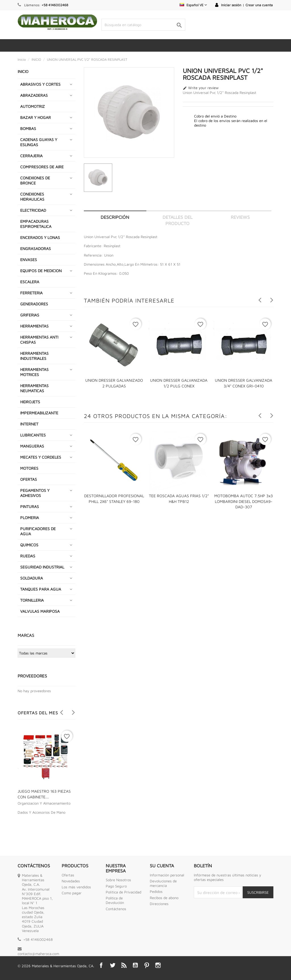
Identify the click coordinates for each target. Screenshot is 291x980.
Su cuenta (162, 866)
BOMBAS (28, 128)
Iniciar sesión (231, 5)
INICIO (23, 71)
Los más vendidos (76, 887)
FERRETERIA (31, 293)
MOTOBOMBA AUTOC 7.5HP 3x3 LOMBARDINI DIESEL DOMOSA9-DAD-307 (244, 501)
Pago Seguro (116, 886)
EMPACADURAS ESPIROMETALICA (36, 224)
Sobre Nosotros (118, 880)
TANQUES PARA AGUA (41, 589)
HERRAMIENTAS (34, 326)
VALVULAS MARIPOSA (40, 611)
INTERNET (29, 424)
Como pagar (72, 893)
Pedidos (156, 891)
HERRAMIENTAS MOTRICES (34, 372)
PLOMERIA (30, 518)
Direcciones (159, 904)
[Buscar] (143, 25)
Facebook (101, 965)
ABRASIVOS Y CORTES (40, 84)
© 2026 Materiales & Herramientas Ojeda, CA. (56, 966)
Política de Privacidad (123, 892)
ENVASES (29, 260)
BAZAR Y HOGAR (36, 117)
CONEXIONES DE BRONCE (35, 180)
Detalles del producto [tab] (177, 220)
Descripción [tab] (115, 217)
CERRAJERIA (31, 156)
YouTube (135, 965)
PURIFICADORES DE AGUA (38, 531)
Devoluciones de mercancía (163, 883)
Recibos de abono (164, 898)
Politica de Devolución (115, 900)
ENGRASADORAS (36, 248)
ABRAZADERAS (34, 95)
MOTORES (29, 468)
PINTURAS (30, 506)
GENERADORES (34, 304)
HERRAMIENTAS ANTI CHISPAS (39, 340)
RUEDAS (28, 556)
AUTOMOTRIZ (33, 106)
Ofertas (68, 875)
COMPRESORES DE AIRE (42, 167)
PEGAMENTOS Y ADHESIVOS (35, 493)
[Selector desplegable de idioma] (193, 5)
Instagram (158, 965)
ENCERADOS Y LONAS (40, 237)
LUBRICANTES (33, 435)
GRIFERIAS (30, 315)
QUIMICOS (29, 545)
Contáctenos (116, 909)
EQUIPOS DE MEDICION (41, 271)
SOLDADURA (32, 578)
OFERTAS (29, 479)
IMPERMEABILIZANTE (39, 413)
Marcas (26, 635)
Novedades (71, 881)
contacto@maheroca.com (38, 954)
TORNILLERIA (32, 600)
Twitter (113, 965)
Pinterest (147, 965)
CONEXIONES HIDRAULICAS (32, 197)
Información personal (167, 875)
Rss (124, 965)
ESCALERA (30, 282)
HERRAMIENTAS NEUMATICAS (34, 388)
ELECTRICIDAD (33, 210)
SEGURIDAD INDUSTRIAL (42, 567)
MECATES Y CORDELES (41, 457)
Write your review (201, 88)
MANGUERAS (32, 446)
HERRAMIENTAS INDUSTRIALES (34, 356)
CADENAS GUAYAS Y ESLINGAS (39, 142)
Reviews (240, 217)
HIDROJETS (30, 402)
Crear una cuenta (259, 5)
